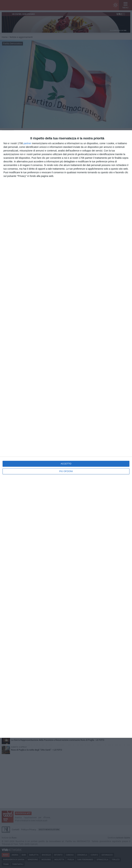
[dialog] (66, 434)
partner (27, 143)
